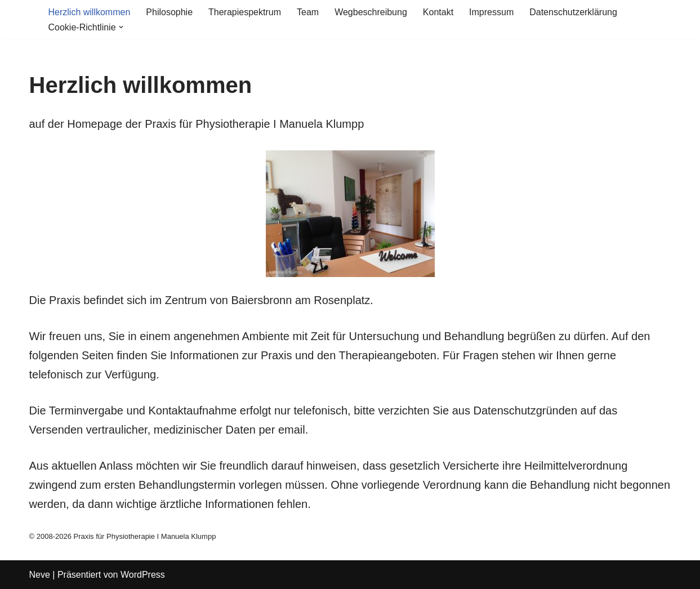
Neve (40, 575)
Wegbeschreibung (371, 12)
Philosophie (169, 12)
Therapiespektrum (245, 12)
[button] (121, 27)
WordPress (143, 575)
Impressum (491, 12)
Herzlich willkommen (90, 12)
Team (308, 12)
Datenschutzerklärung (573, 12)
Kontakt (438, 12)
